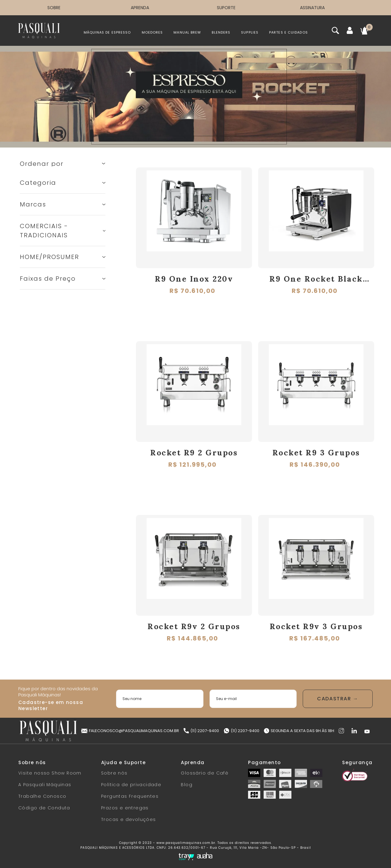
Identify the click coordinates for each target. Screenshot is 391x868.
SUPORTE (226, 8)
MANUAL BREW (187, 32)
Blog (187, 785)
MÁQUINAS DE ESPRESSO (107, 32)
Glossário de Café (205, 773)
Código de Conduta (44, 808)
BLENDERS (221, 32)
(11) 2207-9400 (201, 731)
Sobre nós (114, 773)
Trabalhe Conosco (42, 796)
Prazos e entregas (125, 808)
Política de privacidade (131, 785)
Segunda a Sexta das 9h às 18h (299, 731)
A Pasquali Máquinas (45, 785)
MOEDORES (152, 32)
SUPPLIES (250, 32)
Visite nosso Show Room (50, 773)
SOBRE (54, 8)
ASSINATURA (312, 8)
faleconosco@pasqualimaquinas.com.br (130, 731)
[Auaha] (205, 856)
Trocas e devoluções (129, 819)
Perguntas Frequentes (130, 796)
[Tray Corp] (186, 857)
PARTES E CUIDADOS (289, 32)
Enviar (338, 699)
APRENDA (140, 8)
